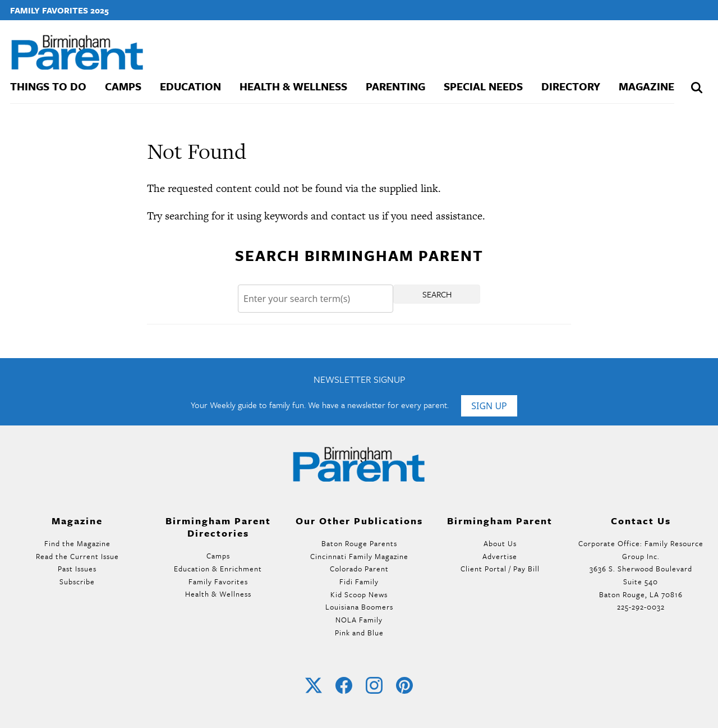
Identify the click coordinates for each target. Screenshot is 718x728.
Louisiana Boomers (359, 607)
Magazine (646, 86)
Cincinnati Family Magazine (359, 556)
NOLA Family (359, 620)
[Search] (316, 299)
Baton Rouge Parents (359, 543)
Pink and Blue (359, 633)
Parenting (395, 86)
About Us (500, 543)
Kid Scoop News (359, 594)
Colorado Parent (359, 569)
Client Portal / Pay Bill (500, 569)
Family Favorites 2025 (59, 10)
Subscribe (77, 582)
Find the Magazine (77, 543)
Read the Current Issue (77, 556)
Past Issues (77, 569)
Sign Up (489, 406)
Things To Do (48, 86)
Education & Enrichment (218, 569)
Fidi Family (359, 582)
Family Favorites (218, 582)
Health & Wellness (293, 86)
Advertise (500, 556)
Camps (123, 86)
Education (190, 86)
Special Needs (483, 86)
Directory (571, 86)
